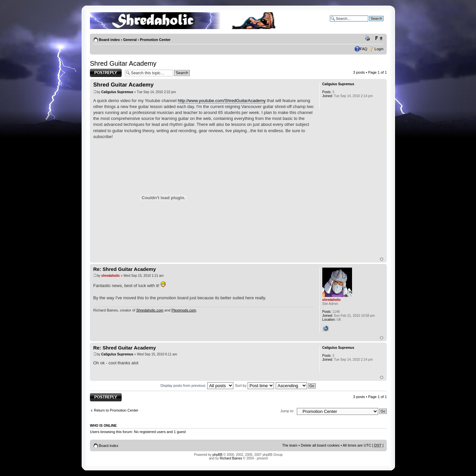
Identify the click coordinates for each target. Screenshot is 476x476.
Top (382, 259)
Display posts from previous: (197, 385)
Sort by (255, 385)
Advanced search (369, 23)
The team (290, 445)
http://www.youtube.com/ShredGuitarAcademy (222, 101)
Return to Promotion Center (116, 410)
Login (379, 49)
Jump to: (287, 411)
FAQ (364, 49)
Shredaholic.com (150, 310)
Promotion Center (155, 40)
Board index (109, 40)
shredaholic (110, 276)
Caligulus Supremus (117, 92)
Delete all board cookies (320, 445)
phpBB (218, 455)
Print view (369, 38)
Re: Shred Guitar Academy (125, 269)
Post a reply (106, 73)
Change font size (379, 38)
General (130, 40)
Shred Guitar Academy (123, 63)
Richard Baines (231, 458)
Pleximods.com (184, 310)
